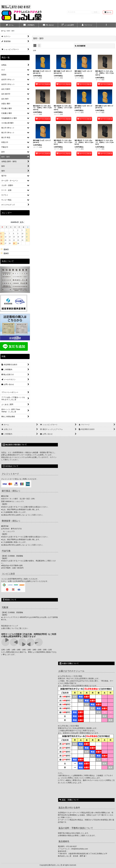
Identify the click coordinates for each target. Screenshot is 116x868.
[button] (106, 25)
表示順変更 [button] (80, 46)
